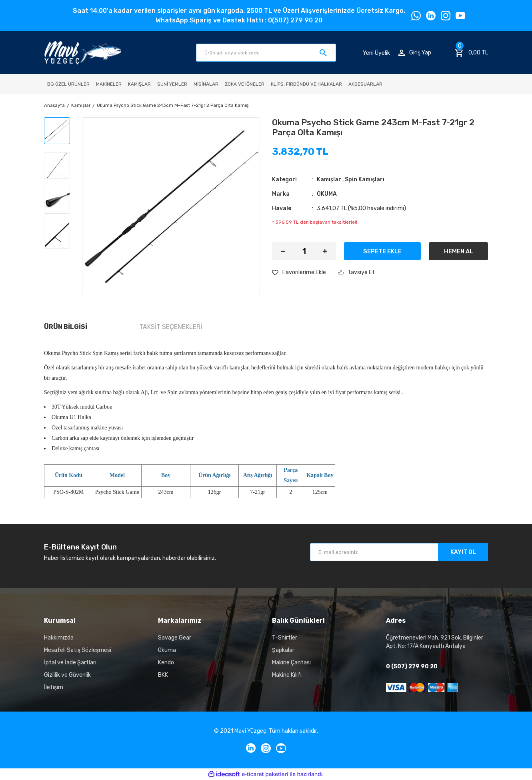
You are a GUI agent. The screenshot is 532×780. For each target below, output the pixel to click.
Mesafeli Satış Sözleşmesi (78, 650)
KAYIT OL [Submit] (463, 552)
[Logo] (83, 53)
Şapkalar (283, 650)
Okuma (167, 650)
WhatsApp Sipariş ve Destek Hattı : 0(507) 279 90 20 (239, 20)
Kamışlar (329, 179)
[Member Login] (415, 53)
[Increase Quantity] (325, 251)
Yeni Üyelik (376, 53)
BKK (163, 675)
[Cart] (471, 53)
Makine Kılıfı (287, 675)
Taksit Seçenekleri (171, 327)
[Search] (266, 53)
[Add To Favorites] (299, 272)
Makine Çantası (291, 663)
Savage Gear (175, 638)
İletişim (54, 687)
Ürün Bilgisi (66, 327)
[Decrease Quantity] (283, 251)
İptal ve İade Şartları (70, 663)
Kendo (166, 663)
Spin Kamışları (365, 179)
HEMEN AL (459, 251)
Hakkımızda (59, 638)
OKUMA (327, 194)
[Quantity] (304, 251)
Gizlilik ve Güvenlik (67, 675)
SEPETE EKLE (382, 251)
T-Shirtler (285, 638)
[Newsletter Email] (399, 552)
